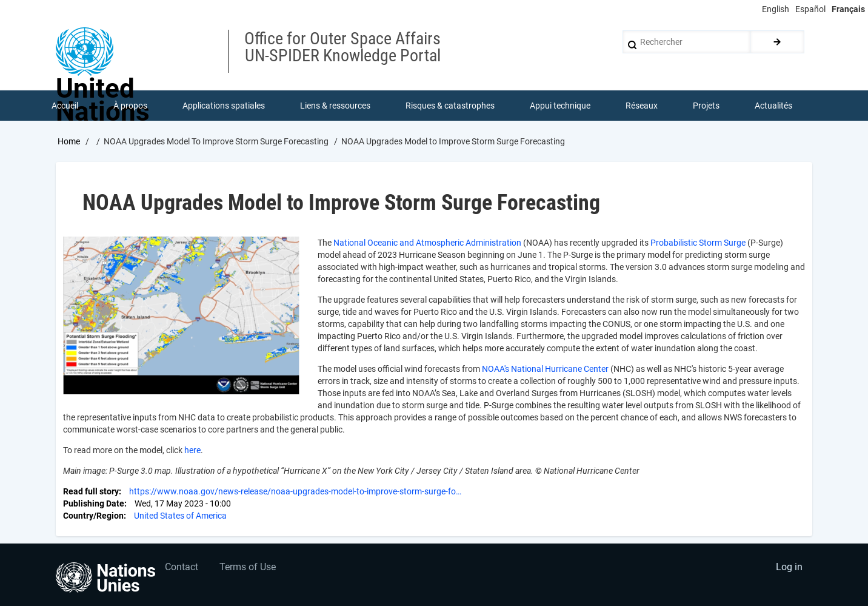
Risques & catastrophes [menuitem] (450, 106)
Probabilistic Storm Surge (698, 243)
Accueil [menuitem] (65, 106)
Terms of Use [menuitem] (248, 567)
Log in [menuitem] (789, 567)
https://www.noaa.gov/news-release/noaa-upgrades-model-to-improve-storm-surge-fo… (295, 491)
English (776, 9)
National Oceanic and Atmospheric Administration (427, 243)
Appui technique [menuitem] (560, 106)
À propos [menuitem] (130, 106)
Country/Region (93, 516)
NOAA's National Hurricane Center (545, 369)
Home (69, 141)
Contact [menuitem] (182, 567)
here (192, 450)
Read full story (91, 491)
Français (848, 9)
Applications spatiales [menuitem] (224, 106)
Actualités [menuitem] (773, 106)
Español (810, 9)
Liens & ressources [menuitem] (335, 106)
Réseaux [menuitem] (642, 106)
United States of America (180, 516)
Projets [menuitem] (706, 106)
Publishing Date (94, 503)
